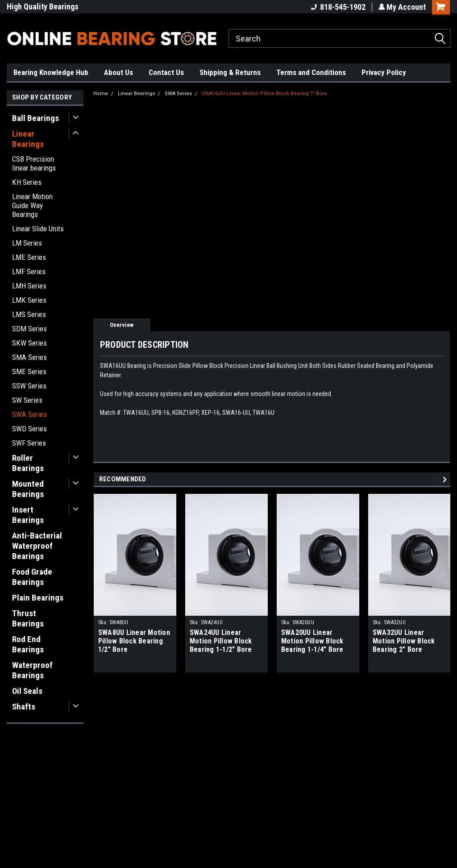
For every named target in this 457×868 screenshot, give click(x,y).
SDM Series (29, 329)
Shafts (24, 707)
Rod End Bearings (28, 644)
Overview (122, 325)
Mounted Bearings (28, 489)
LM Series (27, 243)
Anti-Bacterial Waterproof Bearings (37, 546)
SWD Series (29, 429)
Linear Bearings (28, 139)
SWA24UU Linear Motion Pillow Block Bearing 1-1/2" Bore (221, 641)
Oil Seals (27, 691)
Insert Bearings (28, 515)
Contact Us (166, 72)
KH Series (27, 182)
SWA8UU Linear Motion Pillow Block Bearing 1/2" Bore (134, 641)
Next (446, 479)
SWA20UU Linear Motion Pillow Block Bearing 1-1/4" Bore (312, 641)
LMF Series (29, 271)
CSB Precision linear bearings (34, 163)
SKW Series (29, 343)
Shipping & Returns (230, 72)
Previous (438, 479)
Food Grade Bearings (32, 577)
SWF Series (29, 443)
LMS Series (29, 314)
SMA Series (29, 357)
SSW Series (29, 386)
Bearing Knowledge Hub (51, 72)
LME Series (29, 257)
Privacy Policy (384, 72)
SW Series (27, 400)
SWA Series (29, 414)
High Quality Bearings (43, 6)
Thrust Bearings (28, 618)
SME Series (29, 371)
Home (101, 94)
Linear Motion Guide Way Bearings (32, 205)
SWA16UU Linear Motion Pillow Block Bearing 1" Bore (264, 94)
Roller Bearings (28, 463)
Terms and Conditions (311, 72)
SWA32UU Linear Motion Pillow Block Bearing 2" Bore (404, 641)
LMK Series (29, 300)
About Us (118, 72)
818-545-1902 (337, 7)
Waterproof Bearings (32, 670)
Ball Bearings (35, 118)
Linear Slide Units (38, 229)
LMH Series (29, 286)
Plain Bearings (38, 598)
